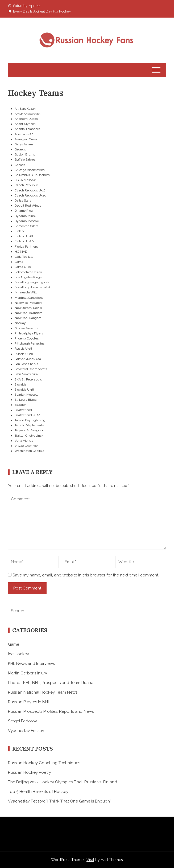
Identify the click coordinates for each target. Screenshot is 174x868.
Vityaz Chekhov (26, 446)
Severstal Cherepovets (31, 369)
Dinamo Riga (24, 211)
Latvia (19, 262)
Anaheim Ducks (26, 119)
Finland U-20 (24, 241)
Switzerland (23, 410)
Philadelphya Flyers (29, 333)
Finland (20, 231)
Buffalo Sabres (25, 159)
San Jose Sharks (26, 364)
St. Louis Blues (26, 400)
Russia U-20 (24, 354)
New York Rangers (28, 318)
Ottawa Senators (26, 328)
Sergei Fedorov (22, 721)
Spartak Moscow (26, 395)
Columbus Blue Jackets (32, 175)
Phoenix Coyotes (27, 338)
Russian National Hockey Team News (43, 692)
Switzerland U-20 (28, 415)
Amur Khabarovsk (28, 114)
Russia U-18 (23, 349)
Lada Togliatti (24, 257)
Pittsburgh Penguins (30, 343)
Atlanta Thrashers (27, 129)
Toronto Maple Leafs (29, 425)
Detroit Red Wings (28, 206)
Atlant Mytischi (26, 124)
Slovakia (20, 384)
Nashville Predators (28, 303)
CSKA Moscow (25, 180)
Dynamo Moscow (27, 221)
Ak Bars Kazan (25, 109)
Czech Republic (26, 185)
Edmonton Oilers (26, 226)
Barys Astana (24, 144)
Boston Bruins (25, 154)
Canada (20, 165)
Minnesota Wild (26, 292)
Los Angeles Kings (28, 277)
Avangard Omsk (26, 139)
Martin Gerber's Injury (28, 673)
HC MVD (21, 252)
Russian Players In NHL (29, 702)
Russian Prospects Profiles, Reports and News (51, 711)
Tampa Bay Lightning (30, 420)
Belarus (20, 149)
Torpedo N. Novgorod (30, 430)
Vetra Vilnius (24, 441)
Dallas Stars (23, 200)
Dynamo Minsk (26, 216)
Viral (90, 860)
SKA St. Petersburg (28, 379)
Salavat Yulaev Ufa (28, 359)
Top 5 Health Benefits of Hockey (38, 792)
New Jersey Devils (28, 308)
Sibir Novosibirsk (27, 374)
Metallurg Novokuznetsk (33, 287)
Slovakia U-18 (24, 390)
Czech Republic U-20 (30, 195)
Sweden (21, 405)
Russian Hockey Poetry (30, 772)
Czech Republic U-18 (30, 190)
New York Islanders (28, 313)
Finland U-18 (24, 236)
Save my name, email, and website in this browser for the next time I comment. (86, 575)
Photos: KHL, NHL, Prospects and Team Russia (51, 683)
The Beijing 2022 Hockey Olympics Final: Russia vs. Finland (63, 782)
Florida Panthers (26, 247)
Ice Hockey (18, 654)
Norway (20, 323)
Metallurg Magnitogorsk (32, 282)
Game (14, 644)
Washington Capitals (29, 451)
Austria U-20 (24, 134)
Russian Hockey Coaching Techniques (44, 763)
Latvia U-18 (23, 267)
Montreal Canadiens (29, 298)
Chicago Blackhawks (30, 170)
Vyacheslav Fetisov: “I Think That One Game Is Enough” (60, 801)
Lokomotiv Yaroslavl (29, 272)
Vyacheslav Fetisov (26, 731)
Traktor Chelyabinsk (29, 436)
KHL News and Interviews (31, 664)
